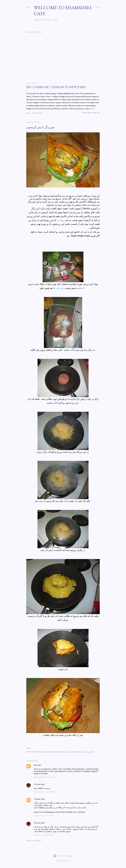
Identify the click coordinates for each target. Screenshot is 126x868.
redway (37, 799)
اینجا (82, 288)
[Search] (98, 7)
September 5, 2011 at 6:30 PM (45, 777)
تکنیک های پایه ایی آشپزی (72, 752)
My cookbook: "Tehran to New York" (56, 87)
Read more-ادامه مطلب (91, 113)
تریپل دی (61, 220)
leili (35, 765)
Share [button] (28, 113)
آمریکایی (46, 752)
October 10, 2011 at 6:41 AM (44, 835)
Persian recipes (37, 752)
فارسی (53, 20)
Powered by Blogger (63, 856)
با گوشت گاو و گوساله (57, 752)
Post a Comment (34, 841)
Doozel (37, 784)
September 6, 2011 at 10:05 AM (45, 792)
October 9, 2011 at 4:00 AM (44, 816)
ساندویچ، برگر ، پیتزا (88, 752)
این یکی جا (58, 288)
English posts (42, 20)
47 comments (37, 113)
